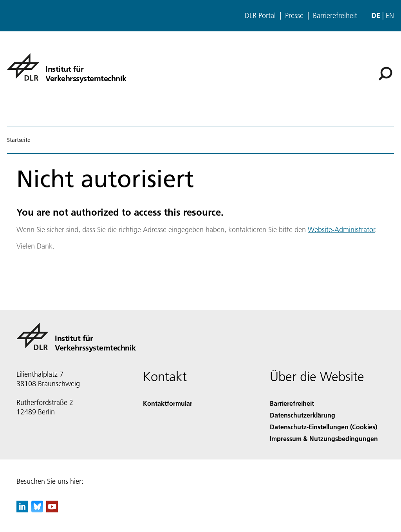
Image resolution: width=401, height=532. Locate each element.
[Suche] (385, 74)
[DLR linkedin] (22, 510)
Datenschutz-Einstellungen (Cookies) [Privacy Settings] (323, 427)
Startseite (19, 140)
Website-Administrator (341, 230)
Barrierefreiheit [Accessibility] (292, 403)
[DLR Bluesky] (37, 510)
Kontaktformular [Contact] (168, 403)
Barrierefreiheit (335, 16)
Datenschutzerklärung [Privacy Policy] (303, 415)
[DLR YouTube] (52, 510)
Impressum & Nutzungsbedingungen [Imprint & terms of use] (324, 438)
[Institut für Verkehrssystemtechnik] (67, 67)
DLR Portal (260, 16)
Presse (294, 16)
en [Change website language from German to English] (390, 15)
